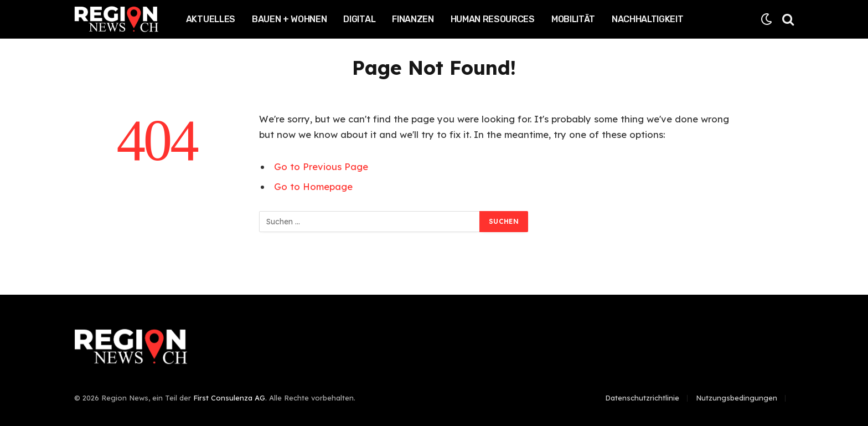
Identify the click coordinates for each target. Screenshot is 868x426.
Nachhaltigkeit (648, 19)
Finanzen (413, 19)
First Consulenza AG (229, 398)
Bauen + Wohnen (290, 19)
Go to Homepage (313, 186)
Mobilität (573, 19)
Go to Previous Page (321, 166)
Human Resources (493, 19)
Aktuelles (211, 19)
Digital (359, 19)
